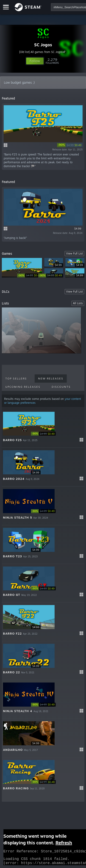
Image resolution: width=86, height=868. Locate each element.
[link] (70, 145)
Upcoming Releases (23, 387)
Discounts (61, 387)
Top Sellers (16, 379)
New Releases (51, 379)
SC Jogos (43, 45)
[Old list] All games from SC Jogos (43, 52)
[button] (35, 61)
